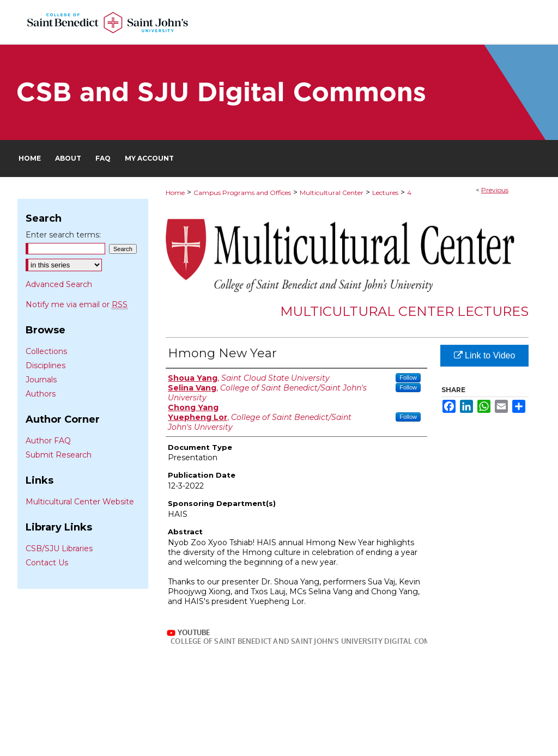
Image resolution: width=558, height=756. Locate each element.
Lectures (385, 193)
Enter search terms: (63, 235)
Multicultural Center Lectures (404, 311)
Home (175, 193)
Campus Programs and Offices (242, 193)
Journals (41, 380)
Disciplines (46, 365)
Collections (46, 351)
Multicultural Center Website (80, 502)
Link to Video (485, 355)
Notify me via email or (77, 304)
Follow (408, 377)
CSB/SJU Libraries (59, 548)
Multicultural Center (332, 193)
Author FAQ (48, 441)
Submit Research (59, 455)
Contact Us (47, 563)
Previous (495, 190)
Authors (41, 394)
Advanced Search (59, 284)
